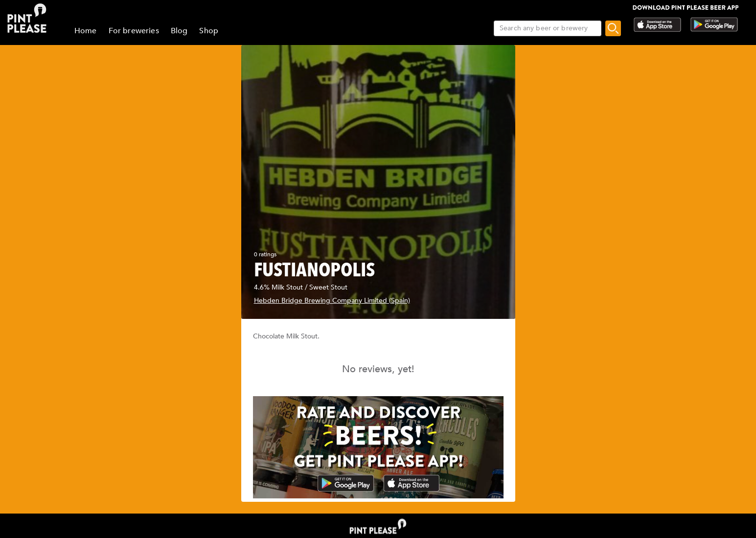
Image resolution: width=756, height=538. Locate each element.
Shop (209, 31)
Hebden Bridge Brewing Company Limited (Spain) (332, 301)
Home (86, 31)
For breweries (134, 31)
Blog (179, 31)
